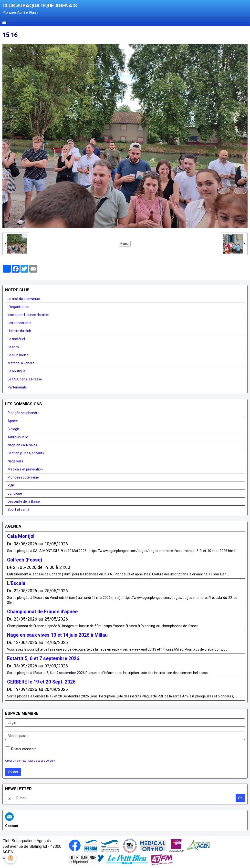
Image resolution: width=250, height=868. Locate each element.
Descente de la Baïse (24, 501)
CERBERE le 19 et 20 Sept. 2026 (41, 682)
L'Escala (16, 583)
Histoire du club (19, 331)
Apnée (13, 421)
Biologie (14, 429)
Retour (125, 244)
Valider (13, 772)
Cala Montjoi (21, 536)
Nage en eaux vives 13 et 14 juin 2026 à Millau (57, 635)
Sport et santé (19, 510)
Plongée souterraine (23, 477)
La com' (13, 347)
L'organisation (18, 307)
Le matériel (16, 339)
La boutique (17, 371)
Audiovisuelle (18, 437)
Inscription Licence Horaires (29, 315)
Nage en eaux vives (22, 445)
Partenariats (17, 387)
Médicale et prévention (25, 469)
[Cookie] (10, 858)
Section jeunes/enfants (26, 453)
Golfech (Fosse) (25, 560)
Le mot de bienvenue (24, 299)
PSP (11, 485)
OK (240, 798)
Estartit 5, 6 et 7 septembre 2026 (43, 658)
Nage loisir (16, 461)
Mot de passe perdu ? (42, 761)
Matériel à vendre (21, 363)
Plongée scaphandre (23, 413)
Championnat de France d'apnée (42, 611)
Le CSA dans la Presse (25, 379)
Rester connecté (21, 749)
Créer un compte (16, 761)
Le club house (18, 355)
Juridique (15, 493)
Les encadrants (19, 323)
